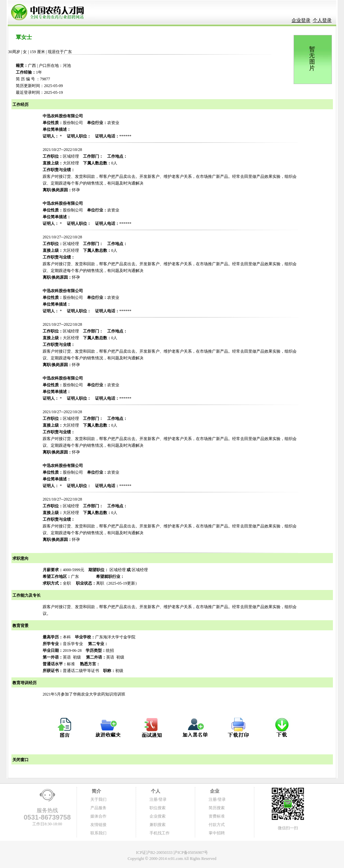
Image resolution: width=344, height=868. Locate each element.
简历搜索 (217, 808)
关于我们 (98, 799)
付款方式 (217, 825)
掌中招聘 (217, 833)
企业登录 (301, 20)
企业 (214, 791)
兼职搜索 (158, 825)
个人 (155, 791)
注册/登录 (158, 799)
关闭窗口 (20, 760)
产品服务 (98, 808)
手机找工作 (160, 833)
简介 (96, 791)
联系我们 (98, 833)
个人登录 (322, 20)
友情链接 (98, 825)
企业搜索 (158, 816)
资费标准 (217, 816)
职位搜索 (158, 808)
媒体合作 (98, 816)
